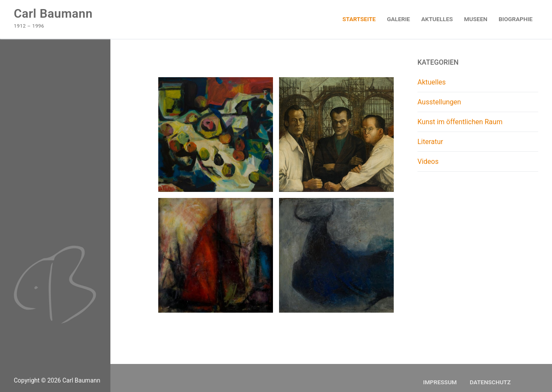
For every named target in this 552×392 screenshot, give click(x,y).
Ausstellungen (439, 102)
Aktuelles (432, 82)
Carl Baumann (53, 14)
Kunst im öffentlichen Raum (460, 122)
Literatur (430, 142)
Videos (428, 162)
